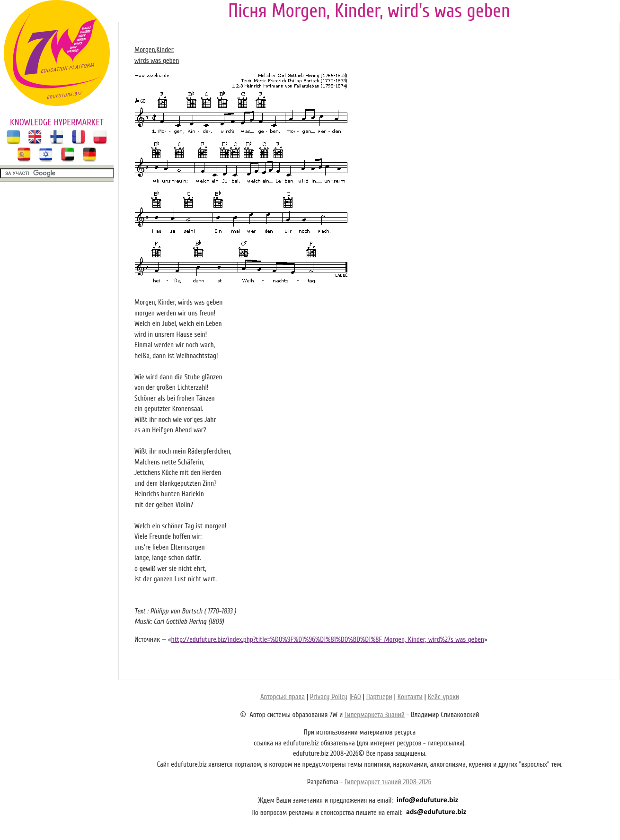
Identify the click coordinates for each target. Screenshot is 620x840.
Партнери (379, 697)
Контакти (410, 697)
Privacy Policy (329, 697)
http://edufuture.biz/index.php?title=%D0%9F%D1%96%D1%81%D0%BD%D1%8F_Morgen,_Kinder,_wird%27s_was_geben (328, 640)
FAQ (356, 697)
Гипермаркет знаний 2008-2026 (388, 782)
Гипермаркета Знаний (375, 715)
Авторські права (283, 697)
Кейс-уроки (443, 697)
